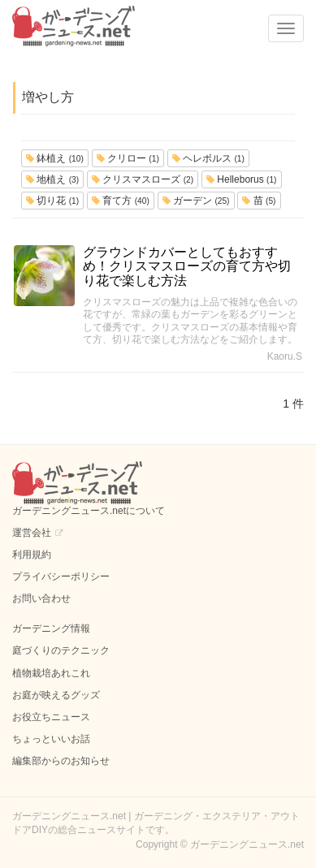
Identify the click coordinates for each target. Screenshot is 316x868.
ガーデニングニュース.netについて (89, 511)
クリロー (128, 158)
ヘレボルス (208, 158)
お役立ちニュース (51, 717)
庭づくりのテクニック (61, 650)
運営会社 (32, 533)
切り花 (52, 201)
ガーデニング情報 (51, 628)
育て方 (121, 201)
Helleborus (241, 179)
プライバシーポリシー (61, 577)
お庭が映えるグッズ (56, 695)
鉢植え (55, 158)
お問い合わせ (41, 598)
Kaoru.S (285, 356)
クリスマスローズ (143, 179)
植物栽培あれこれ (51, 673)
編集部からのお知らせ (61, 761)
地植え (52, 179)
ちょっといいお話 (51, 739)
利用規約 (32, 555)
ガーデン (196, 201)
